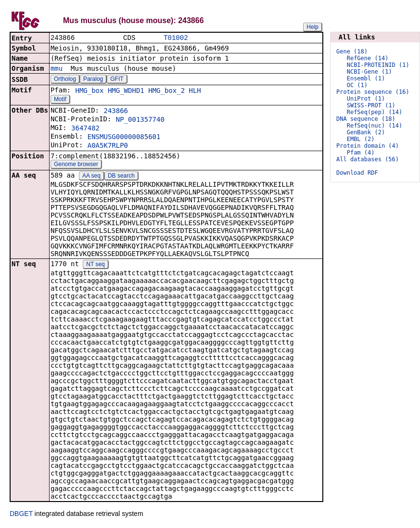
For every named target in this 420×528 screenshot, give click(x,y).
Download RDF (357, 173)
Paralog (93, 80)
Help (312, 27)
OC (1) (357, 85)
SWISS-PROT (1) (371, 105)
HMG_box (89, 91)
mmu (57, 69)
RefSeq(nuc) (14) (375, 126)
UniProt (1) (366, 99)
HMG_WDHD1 (126, 91)
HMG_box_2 (166, 91)
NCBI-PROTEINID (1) (378, 65)
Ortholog (65, 80)
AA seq (91, 177)
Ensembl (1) (366, 78)
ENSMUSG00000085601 (124, 138)
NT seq (95, 265)
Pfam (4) (361, 153)
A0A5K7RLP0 (108, 146)
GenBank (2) (366, 132)
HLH (195, 91)
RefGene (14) (368, 58)
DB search (121, 177)
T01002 (176, 38)
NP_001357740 (140, 120)
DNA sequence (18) (366, 119)
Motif (60, 100)
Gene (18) (352, 52)
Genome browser (76, 165)
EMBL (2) (361, 139)
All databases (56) (368, 159)
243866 (116, 112)
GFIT (117, 80)
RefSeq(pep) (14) (375, 112)
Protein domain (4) (368, 146)
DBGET (21, 515)
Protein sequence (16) (373, 92)
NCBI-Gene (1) (369, 72)
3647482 (85, 129)
